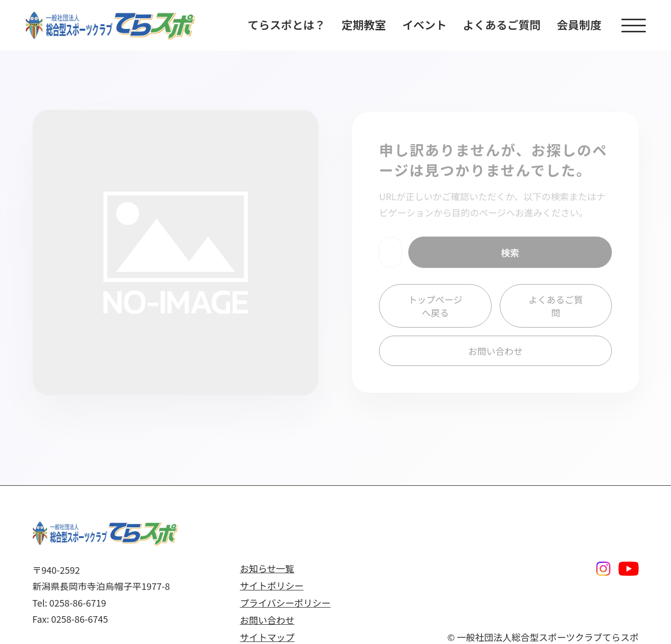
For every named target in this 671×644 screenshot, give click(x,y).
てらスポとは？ (286, 24)
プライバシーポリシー (285, 603)
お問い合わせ (496, 351)
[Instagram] (603, 569)
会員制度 (579, 24)
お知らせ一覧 (267, 568)
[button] (634, 26)
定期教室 (364, 24)
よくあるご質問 (502, 24)
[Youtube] (629, 569)
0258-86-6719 (78, 603)
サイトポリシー (272, 585)
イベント (424, 24)
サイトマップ (267, 637)
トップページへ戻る (436, 306)
